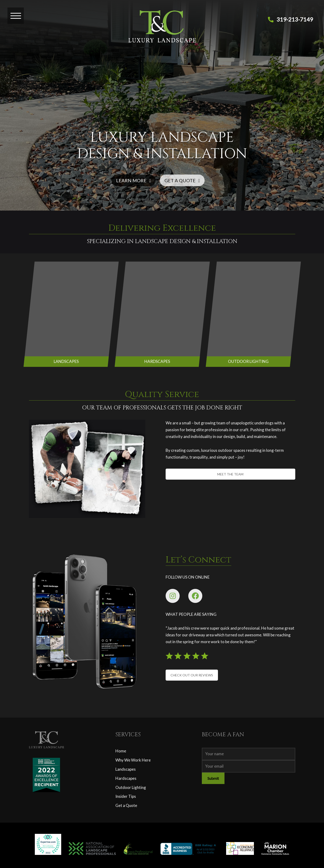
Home (121, 751)
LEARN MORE (134, 180)
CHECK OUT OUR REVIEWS (192, 675)
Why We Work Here (133, 760)
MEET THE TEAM (230, 474)
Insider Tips (126, 796)
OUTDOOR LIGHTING (248, 361)
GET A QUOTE (182, 180)
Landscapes (126, 769)
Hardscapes (126, 778)
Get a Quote (126, 805)
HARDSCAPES (157, 361)
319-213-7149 (295, 19)
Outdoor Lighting (131, 787)
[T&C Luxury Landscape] (162, 30)
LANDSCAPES (66, 361)
